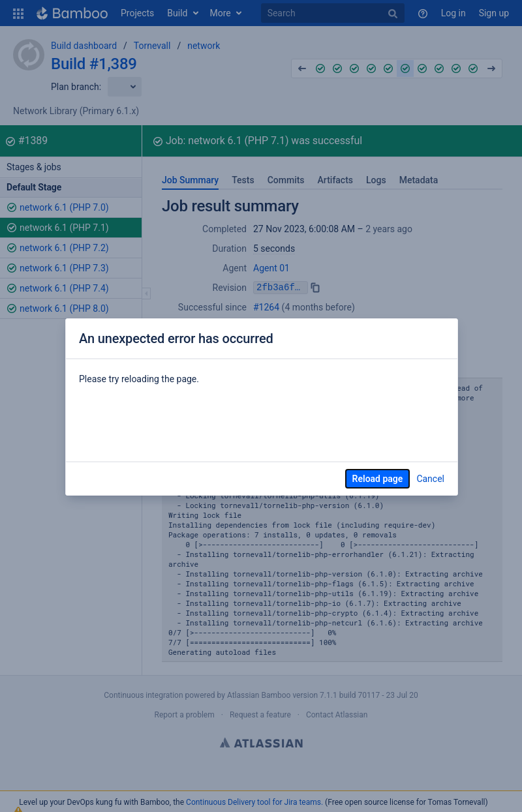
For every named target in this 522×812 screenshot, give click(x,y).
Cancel (430, 479)
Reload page (378, 479)
